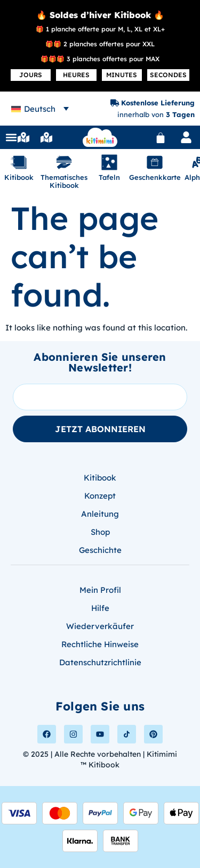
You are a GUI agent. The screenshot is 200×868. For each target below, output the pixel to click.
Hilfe (100, 608)
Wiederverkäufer (100, 626)
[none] (40, 109)
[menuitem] (40, 109)
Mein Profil (100, 590)
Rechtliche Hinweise (100, 644)
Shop (100, 532)
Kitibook (100, 478)
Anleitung (100, 514)
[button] (11, 137)
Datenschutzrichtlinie (100, 662)
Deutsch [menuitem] (40, 109)
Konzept (100, 496)
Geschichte (100, 550)
